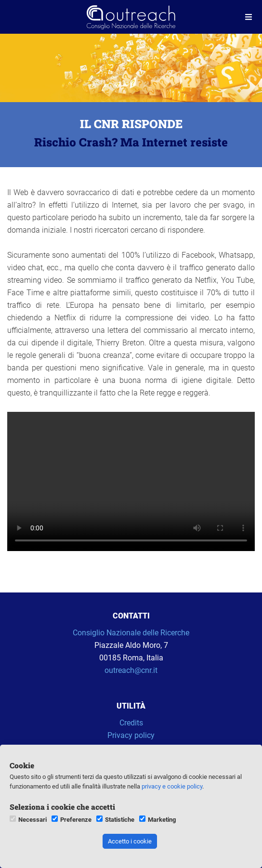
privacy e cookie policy (172, 786)
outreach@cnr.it (131, 670)
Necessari (33, 820)
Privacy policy (131, 735)
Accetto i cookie (130, 841)
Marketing (162, 820)
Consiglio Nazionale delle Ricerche (131, 633)
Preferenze (76, 820)
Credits (131, 723)
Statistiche (120, 820)
